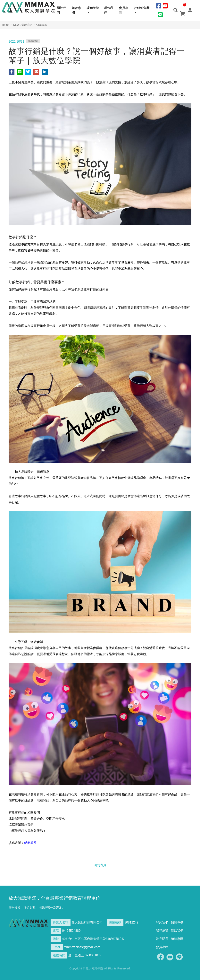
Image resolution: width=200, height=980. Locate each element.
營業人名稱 (61, 922)
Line (179, 957)
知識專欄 (42, 25)
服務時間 (59, 955)
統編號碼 (115, 922)
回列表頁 (100, 865)
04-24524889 (71, 931)
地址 (56, 939)
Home (6, 25)
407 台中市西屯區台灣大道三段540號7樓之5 (93, 939)
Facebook (161, 957)
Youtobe (170, 957)
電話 (56, 931)
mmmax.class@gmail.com (82, 947)
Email (57, 947)
